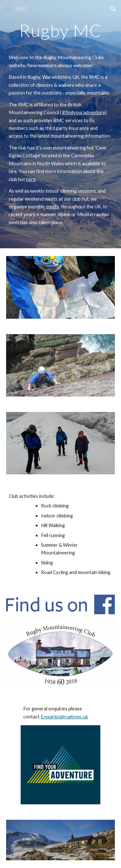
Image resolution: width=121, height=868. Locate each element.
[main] (61, 33)
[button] (8, 9)
